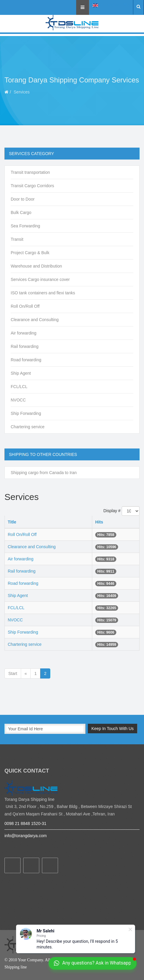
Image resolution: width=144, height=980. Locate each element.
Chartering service (28, 427)
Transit (17, 239)
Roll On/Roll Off (25, 306)
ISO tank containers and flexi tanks (43, 293)
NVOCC (18, 400)
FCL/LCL (19, 387)
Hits (99, 522)
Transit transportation (30, 172)
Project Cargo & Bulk (30, 253)
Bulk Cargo (21, 212)
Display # (112, 511)
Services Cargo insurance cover (40, 279)
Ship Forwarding (26, 413)
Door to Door (23, 199)
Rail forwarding (25, 346)
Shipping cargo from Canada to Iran (44, 473)
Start (13, 673)
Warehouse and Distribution (36, 266)
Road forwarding (26, 360)
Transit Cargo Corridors (32, 186)
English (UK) (111, 5)
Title (12, 522)
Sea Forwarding (25, 226)
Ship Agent (21, 373)
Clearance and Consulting (35, 320)
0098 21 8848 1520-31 (25, 823)
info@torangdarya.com (26, 836)
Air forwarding (24, 333)
